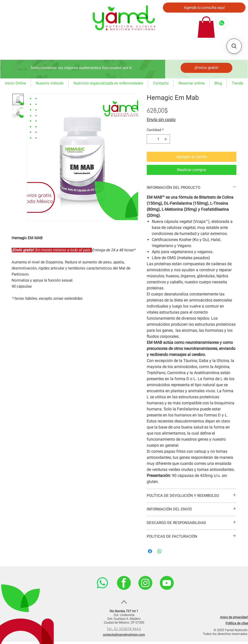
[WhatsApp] (102, 583)
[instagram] (145, 583)
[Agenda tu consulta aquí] (204, 8)
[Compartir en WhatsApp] (160, 551)
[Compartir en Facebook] (150, 551)
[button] (206, 27)
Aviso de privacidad (234, 617)
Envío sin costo (161, 119)
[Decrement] (151, 139)
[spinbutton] (158, 139)
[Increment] (166, 139)
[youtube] (167, 583)
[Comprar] (222, 23)
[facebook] (124, 583)
